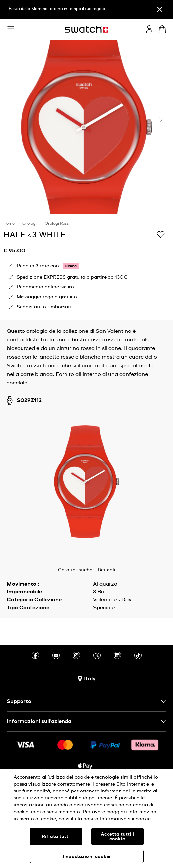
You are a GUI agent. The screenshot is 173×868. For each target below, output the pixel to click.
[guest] (149, 29)
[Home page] (87, 29)
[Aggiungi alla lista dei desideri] (161, 234)
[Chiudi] (160, 9)
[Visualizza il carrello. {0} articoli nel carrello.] (162, 29)
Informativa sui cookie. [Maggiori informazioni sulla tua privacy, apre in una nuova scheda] (126, 819)
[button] (11, 29)
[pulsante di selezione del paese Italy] (87, 679)
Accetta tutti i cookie (117, 837)
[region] (86, 818)
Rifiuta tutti (56, 837)
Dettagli (107, 570)
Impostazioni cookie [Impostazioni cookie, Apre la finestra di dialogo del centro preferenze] (86, 857)
